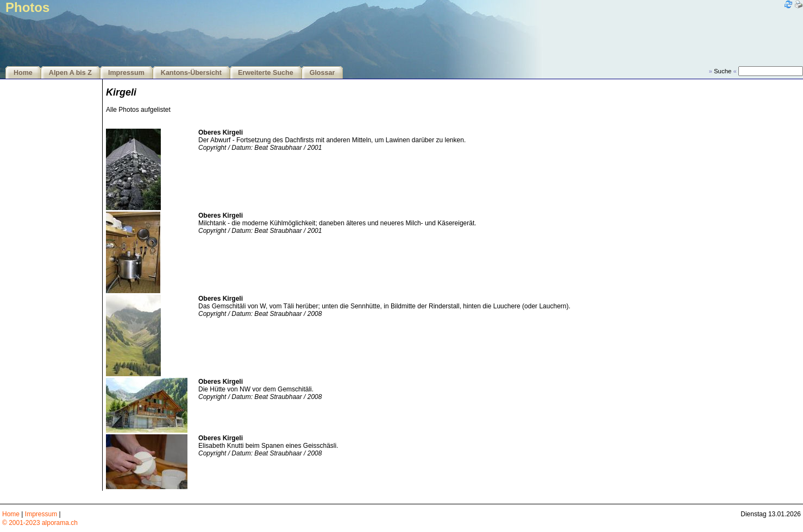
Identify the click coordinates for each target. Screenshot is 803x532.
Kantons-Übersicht (191, 73)
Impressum (126, 73)
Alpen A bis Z (70, 73)
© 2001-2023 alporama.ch (40, 523)
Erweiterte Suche (266, 73)
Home (23, 73)
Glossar (322, 73)
